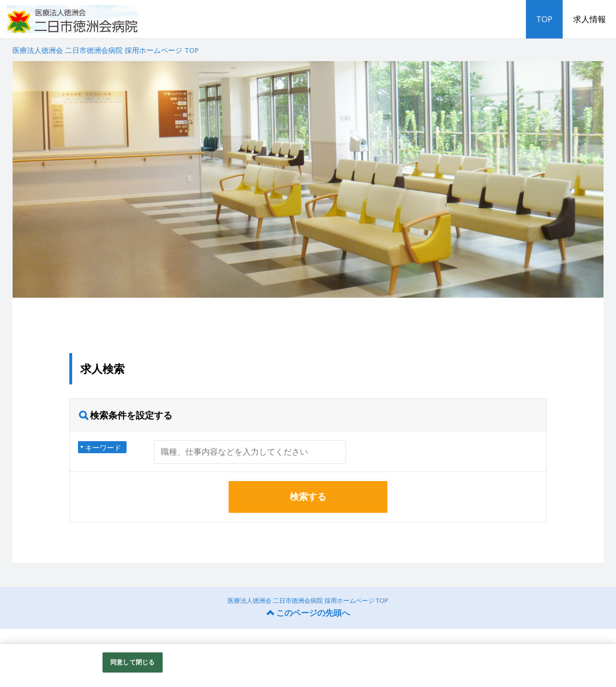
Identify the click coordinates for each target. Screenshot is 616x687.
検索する (308, 496)
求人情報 (590, 19)
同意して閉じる (132, 668)
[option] (308, 179)
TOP (544, 19)
